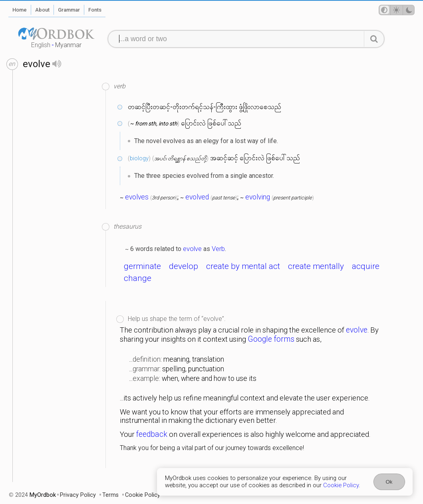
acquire (366, 266)
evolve (192, 249)
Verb (218, 249)
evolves (137, 197)
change (138, 278)
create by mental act (243, 266)
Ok (389, 482)
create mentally (316, 266)
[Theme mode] (397, 10)
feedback (152, 434)
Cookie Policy (341, 485)
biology (139, 158)
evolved (197, 197)
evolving (258, 197)
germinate (142, 266)
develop (184, 266)
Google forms (271, 339)
